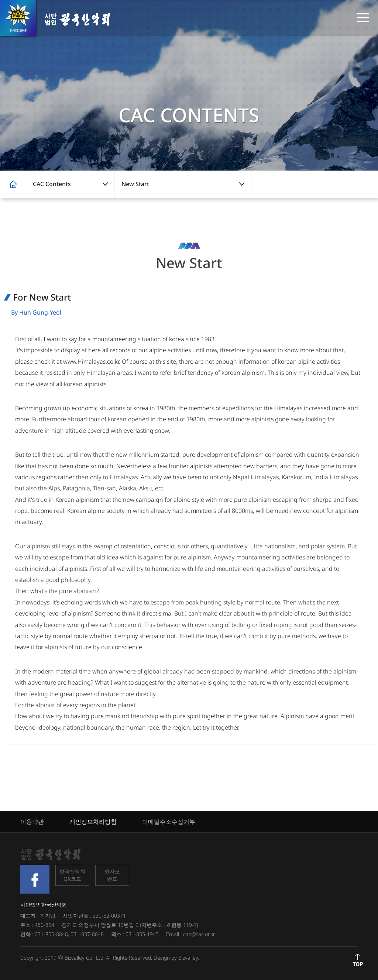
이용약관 (32, 822)
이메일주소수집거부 (169, 822)
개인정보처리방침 (93, 822)
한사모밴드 (112, 875)
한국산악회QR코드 (72, 875)
